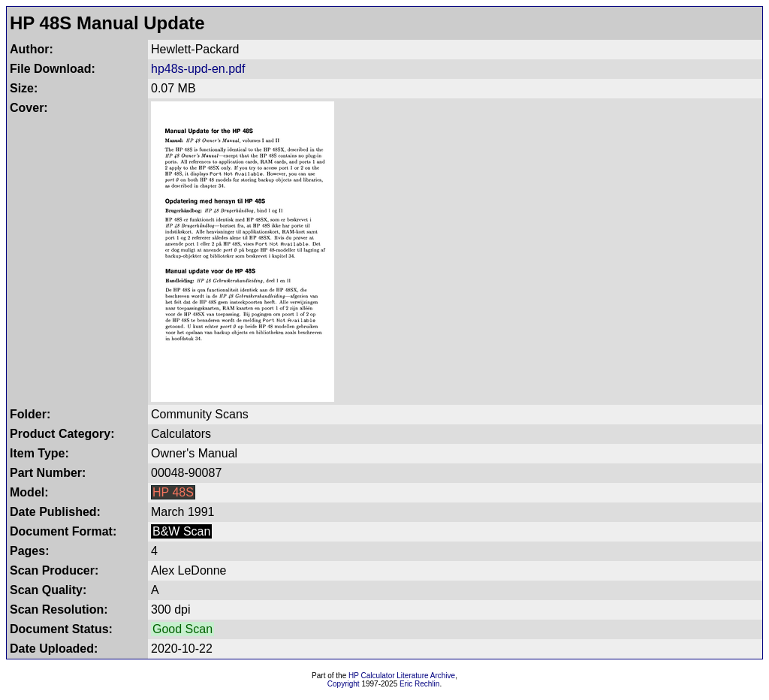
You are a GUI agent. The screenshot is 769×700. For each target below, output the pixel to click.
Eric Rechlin (419, 684)
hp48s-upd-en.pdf (198, 69)
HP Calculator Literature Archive (402, 676)
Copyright (344, 684)
